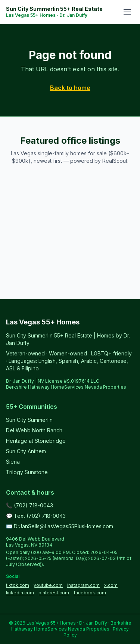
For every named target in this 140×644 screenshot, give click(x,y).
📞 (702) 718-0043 (29, 505)
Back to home (70, 88)
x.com (111, 585)
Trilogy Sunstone (27, 472)
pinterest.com (54, 593)
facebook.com (90, 593)
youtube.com (48, 585)
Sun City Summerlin (29, 420)
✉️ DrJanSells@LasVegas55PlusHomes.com (60, 526)
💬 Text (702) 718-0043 (36, 516)
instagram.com (83, 585)
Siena (13, 462)
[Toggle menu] (127, 12)
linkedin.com (20, 593)
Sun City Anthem (26, 451)
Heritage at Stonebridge (36, 441)
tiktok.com (18, 585)
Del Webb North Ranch (34, 430)
